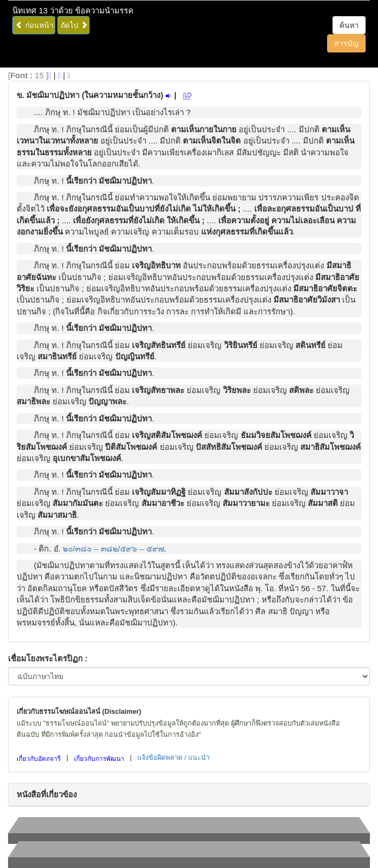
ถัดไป (74, 25)
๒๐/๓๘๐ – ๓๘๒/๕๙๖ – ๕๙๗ (113, 549)
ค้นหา (349, 25)
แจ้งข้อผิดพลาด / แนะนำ (173, 757)
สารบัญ (346, 43)
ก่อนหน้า (35, 25)
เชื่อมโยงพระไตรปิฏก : (48, 658)
